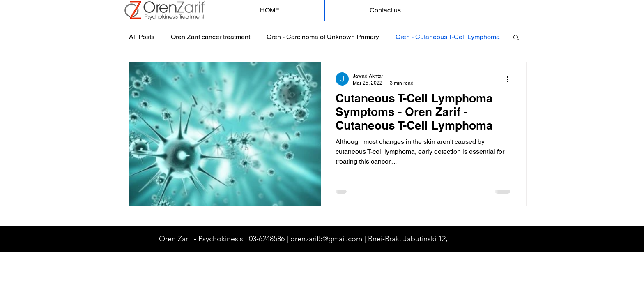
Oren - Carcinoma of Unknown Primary (323, 37)
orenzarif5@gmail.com (326, 239)
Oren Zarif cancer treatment (210, 37)
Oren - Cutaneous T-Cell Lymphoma (448, 37)
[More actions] (510, 79)
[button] (516, 38)
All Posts (142, 37)
